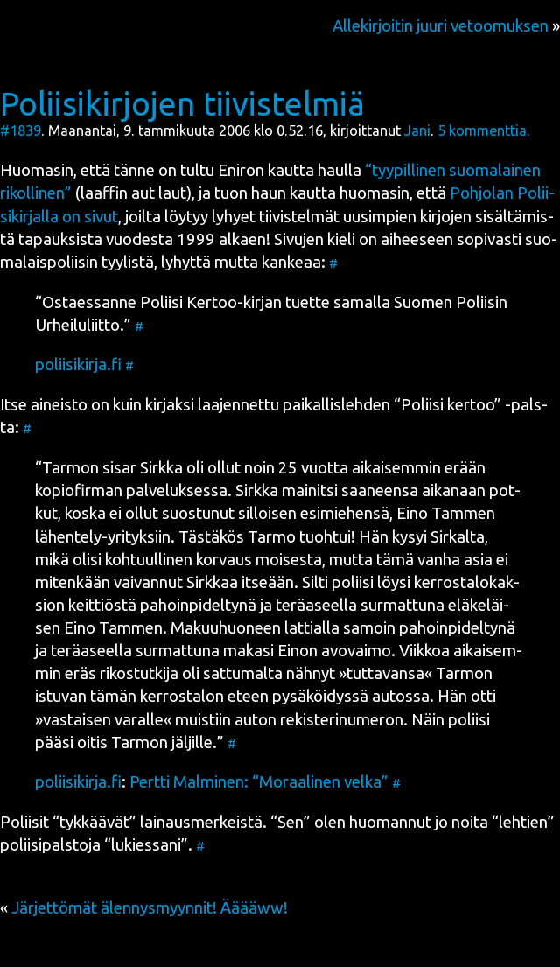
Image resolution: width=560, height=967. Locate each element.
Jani (417, 130)
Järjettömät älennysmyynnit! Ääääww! (150, 908)
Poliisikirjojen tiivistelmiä (182, 103)
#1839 (21, 130)
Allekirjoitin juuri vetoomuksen (441, 26)
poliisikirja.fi (78, 364)
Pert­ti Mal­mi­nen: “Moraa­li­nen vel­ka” (259, 782)
